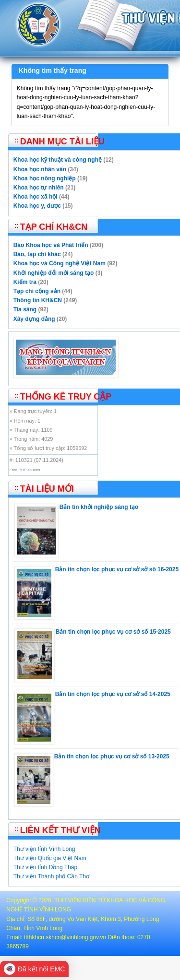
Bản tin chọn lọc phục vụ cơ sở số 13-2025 (112, 756)
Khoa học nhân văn (40, 169)
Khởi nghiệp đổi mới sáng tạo (54, 273)
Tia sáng (25, 309)
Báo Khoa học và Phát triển (51, 245)
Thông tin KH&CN (38, 300)
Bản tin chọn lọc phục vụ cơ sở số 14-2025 (113, 694)
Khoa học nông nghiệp (45, 178)
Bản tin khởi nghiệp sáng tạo (99, 507)
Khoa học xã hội (36, 197)
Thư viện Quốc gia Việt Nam (50, 858)
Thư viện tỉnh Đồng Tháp (46, 867)
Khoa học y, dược (37, 206)
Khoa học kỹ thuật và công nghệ (58, 160)
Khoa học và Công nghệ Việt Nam (60, 263)
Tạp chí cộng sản (37, 291)
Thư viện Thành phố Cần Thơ (51, 876)
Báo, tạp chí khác (37, 254)
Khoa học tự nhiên (39, 188)
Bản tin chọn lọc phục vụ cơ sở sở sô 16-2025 (117, 569)
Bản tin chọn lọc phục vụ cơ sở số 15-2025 (113, 632)
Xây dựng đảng (34, 319)
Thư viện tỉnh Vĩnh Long (44, 849)
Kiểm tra (25, 282)
